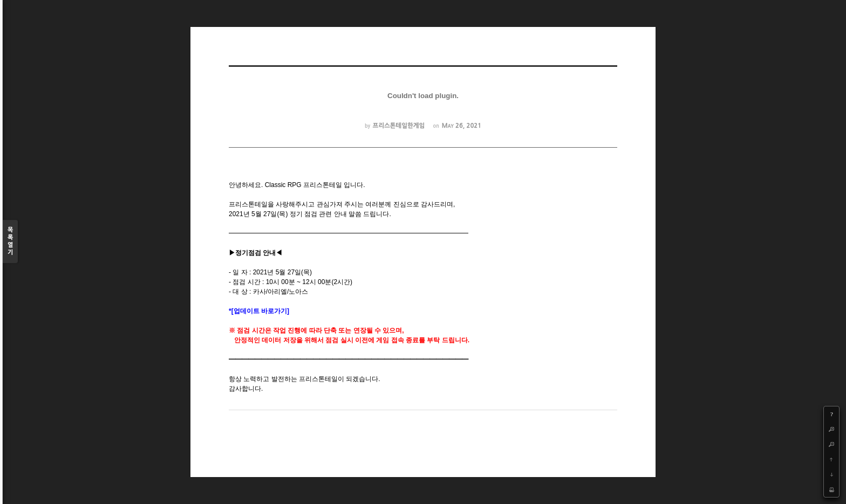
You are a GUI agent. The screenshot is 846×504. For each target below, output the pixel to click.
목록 (10, 242)
